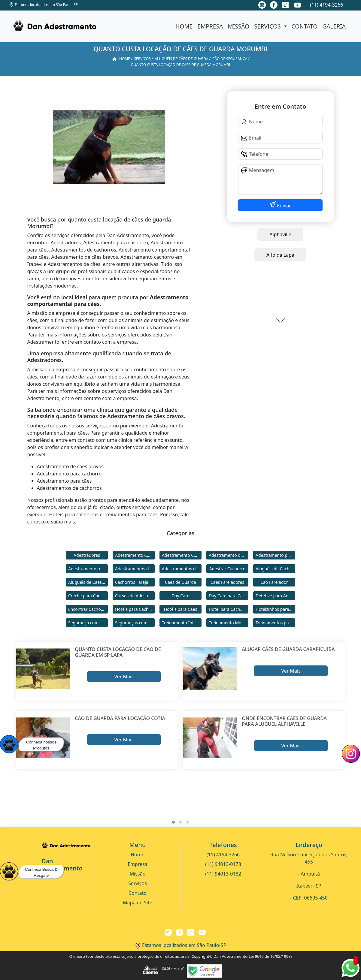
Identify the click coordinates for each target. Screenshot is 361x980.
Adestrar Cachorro (227, 569)
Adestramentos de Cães (182, 569)
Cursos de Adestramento (135, 596)
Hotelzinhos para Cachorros (275, 609)
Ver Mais (124, 677)
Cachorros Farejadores (135, 582)
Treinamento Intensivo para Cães (182, 623)
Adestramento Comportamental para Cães (182, 555)
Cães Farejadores (227, 582)
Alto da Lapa (280, 255)
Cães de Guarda (180, 582)
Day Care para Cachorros (229, 596)
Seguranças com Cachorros (135, 623)
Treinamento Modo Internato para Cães (229, 623)
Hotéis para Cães (181, 609)
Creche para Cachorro (88, 596)
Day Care (181, 596)
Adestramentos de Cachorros (135, 569)
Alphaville (280, 234)
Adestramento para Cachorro (275, 555)
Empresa (210, 26)
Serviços (268, 26)
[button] (173, 822)
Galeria (334, 26)
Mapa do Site (138, 903)
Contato (305, 26)
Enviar (283, 206)
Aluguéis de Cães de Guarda (88, 582)
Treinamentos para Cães (275, 623)
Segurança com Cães (88, 623)
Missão (238, 26)
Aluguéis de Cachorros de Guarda (275, 569)
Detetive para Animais (275, 596)
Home (184, 26)
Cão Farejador (274, 582)
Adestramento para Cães (88, 569)
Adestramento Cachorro (135, 555)
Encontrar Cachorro (87, 609)
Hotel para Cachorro (229, 609)
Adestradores (87, 555)
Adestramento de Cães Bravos (229, 555)
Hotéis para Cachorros (135, 609)
